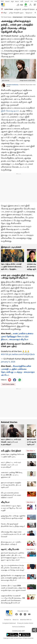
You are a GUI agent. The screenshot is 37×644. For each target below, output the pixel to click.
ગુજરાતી (27, 1)
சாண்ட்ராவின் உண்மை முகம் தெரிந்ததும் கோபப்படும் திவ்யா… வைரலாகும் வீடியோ (17, 336)
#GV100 (5, 353)
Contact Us (8, 619)
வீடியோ (5, 501)
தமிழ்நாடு (18, 9)
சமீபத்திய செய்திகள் (11, 450)
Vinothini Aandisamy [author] (13, 85)
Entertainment (18, 17)
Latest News (9, 9)
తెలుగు (17, 1)
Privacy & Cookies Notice (25, 622)
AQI (22, 5)
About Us (15, 619)
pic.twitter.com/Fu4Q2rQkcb (22, 353)
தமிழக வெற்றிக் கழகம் (16, 13)
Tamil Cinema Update (8, 383)
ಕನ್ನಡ (12, 1)
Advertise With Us (26, 619)
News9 (7, 1)
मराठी (22, 1)
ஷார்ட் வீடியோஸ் (10, 548)
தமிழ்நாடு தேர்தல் (28, 9)
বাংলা (32, 1)
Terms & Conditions (18, 626)
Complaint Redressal (9, 622)
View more (31, 450)
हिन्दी (2, 1)
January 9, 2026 (8, 361)
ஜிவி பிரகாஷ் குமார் (10, 111)
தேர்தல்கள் (29, 13)
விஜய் (5, 13)
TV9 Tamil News (6, 17)
